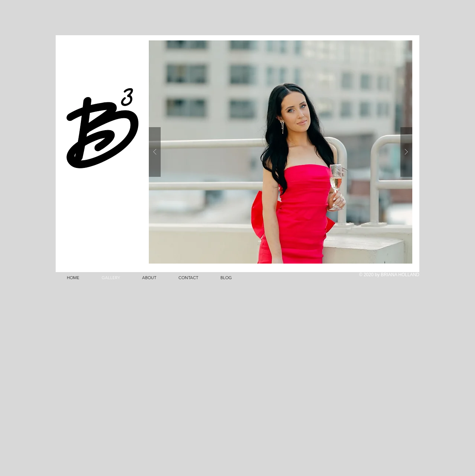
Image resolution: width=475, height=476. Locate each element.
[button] (281, 152)
